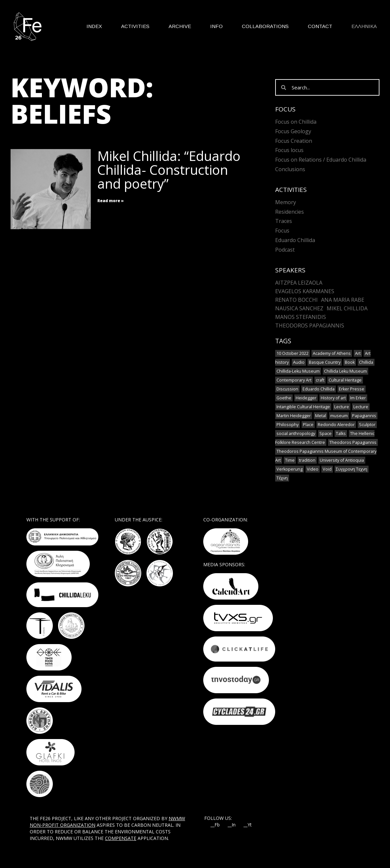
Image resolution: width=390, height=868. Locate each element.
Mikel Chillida (347, 308)
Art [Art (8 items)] (358, 353)
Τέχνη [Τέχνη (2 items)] (282, 478)
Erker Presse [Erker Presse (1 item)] (352, 389)
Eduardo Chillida (295, 240)
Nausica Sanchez (299, 308)
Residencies (290, 212)
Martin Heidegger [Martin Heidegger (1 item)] (294, 416)
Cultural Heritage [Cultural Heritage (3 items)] (345, 380)
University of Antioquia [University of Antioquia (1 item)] (342, 460)
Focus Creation (294, 141)
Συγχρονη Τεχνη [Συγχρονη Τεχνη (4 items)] (352, 469)
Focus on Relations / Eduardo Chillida (321, 160)
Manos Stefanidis (301, 317)
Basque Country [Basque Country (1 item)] (325, 362)
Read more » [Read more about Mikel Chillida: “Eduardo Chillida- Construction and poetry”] (111, 201)
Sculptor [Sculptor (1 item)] (367, 425)
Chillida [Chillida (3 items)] (366, 362)
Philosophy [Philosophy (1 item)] (288, 425)
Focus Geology (293, 131)
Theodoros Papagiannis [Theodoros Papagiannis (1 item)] (353, 442)
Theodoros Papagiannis (310, 325)
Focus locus (289, 150)
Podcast (285, 250)
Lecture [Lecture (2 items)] (361, 407)
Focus (282, 231)
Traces (284, 221)
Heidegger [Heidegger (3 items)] (306, 398)
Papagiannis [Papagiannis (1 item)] (364, 416)
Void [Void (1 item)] (327, 469)
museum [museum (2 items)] (339, 416)
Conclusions (290, 169)
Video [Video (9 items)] (313, 469)
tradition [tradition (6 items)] (307, 460)
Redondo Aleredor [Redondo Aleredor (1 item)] (336, 425)
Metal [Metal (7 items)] (321, 416)
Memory (286, 202)
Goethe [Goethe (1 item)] (284, 398)
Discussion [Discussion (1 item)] (287, 389)
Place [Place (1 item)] (308, 425)
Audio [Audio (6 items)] (299, 362)
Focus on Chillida (296, 122)
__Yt (248, 825)
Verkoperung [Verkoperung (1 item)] (290, 469)
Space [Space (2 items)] (325, 434)
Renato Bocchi (296, 300)
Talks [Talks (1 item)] (341, 434)
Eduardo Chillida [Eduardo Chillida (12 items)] (319, 389)
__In (232, 825)
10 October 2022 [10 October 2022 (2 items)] (292, 353)
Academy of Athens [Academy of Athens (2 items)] (332, 353)
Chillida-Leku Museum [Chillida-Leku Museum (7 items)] (298, 371)
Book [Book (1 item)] (350, 362)
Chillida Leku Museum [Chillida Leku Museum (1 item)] (345, 371)
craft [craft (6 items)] (320, 380)
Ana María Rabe (343, 300)
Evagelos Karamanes (305, 291)
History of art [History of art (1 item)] (333, 398)
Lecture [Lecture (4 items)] (342, 407)
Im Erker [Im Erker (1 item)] (358, 398)
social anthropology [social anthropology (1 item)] (296, 434)
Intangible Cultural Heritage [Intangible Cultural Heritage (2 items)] (303, 407)
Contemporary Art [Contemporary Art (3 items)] (294, 380)
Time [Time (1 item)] (290, 460)
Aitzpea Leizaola (299, 283)
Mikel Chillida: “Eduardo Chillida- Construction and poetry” (169, 170)
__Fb (215, 825)
